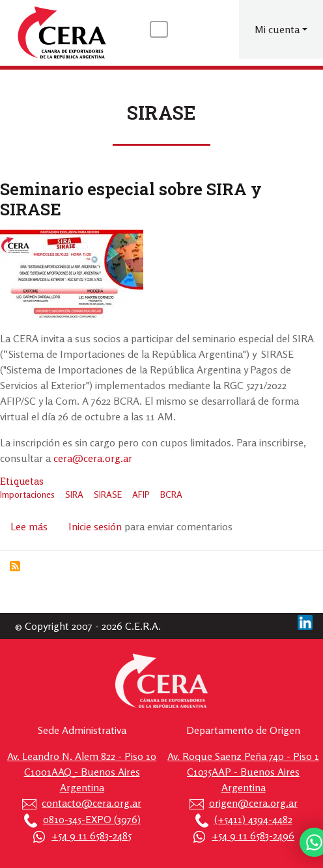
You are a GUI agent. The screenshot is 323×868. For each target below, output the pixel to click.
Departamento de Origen (243, 730)
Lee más (29, 526)
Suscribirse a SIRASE (15, 566)
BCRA (171, 494)
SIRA (74, 494)
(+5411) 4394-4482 (253, 819)
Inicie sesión (95, 526)
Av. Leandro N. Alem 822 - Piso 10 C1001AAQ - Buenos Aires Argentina (82, 772)
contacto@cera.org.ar (91, 803)
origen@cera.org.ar (253, 803)
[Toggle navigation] (159, 29)
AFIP (141, 494)
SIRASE (108, 494)
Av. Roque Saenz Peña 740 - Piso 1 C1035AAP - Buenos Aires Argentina (243, 772)
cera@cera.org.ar (93, 458)
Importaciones (27, 494)
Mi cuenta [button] (277, 29)
